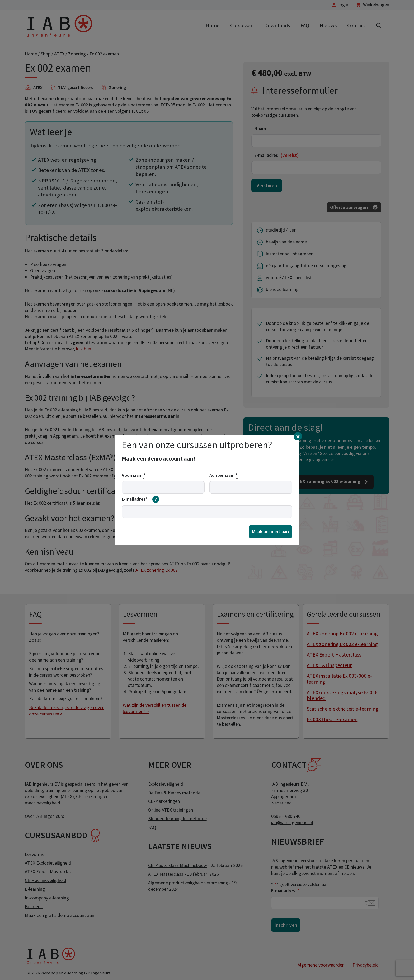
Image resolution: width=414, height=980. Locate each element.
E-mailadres (140, 499)
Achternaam (224, 475)
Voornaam (134, 475)
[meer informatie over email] (156, 499)
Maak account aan (270, 531)
